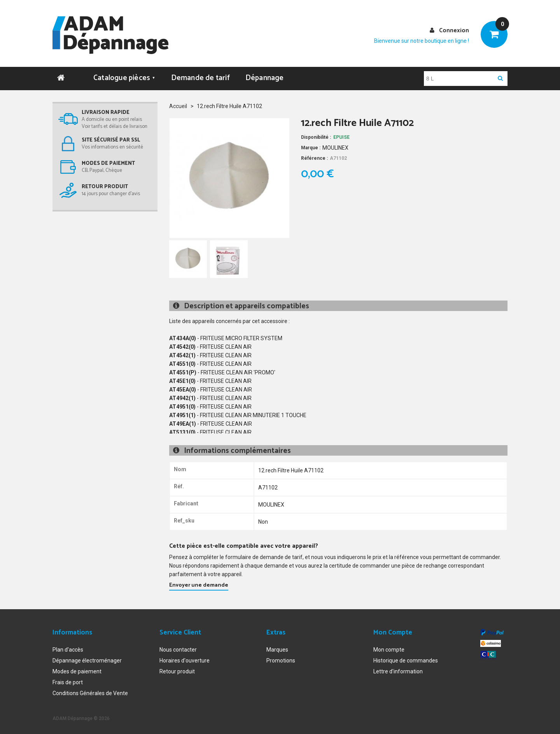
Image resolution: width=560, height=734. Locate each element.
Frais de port (68, 681)
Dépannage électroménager (87, 659)
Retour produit (177, 670)
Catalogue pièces (124, 76)
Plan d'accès (68, 648)
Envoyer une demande (199, 584)
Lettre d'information (398, 670)
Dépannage (265, 76)
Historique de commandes (406, 659)
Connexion (454, 31)
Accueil (178, 105)
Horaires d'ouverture (185, 659)
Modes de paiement (77, 670)
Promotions (281, 659)
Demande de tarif (200, 76)
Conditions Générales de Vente (90, 692)
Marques (277, 648)
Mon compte (389, 648)
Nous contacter (178, 648)
